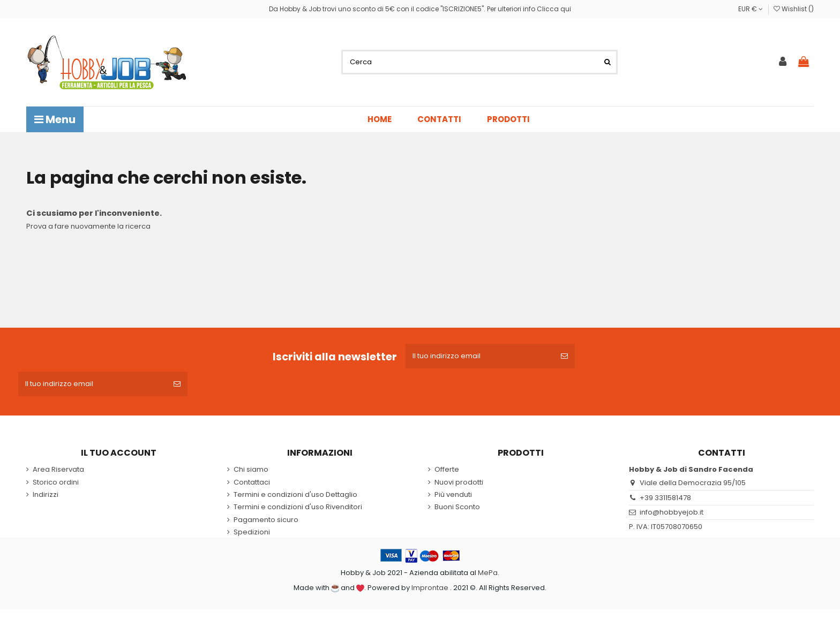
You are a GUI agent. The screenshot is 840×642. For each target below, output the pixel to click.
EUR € (751, 9)
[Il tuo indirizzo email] (480, 356)
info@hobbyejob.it (672, 512)
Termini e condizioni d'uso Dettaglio (295, 495)
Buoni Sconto (457, 507)
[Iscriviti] (564, 356)
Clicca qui (554, 9)
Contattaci (252, 482)
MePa (488, 573)
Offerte (447, 470)
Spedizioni (252, 532)
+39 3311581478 (665, 498)
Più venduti (453, 495)
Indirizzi (46, 495)
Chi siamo (251, 470)
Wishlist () (794, 9)
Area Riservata (58, 470)
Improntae (430, 588)
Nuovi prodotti (459, 482)
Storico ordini (56, 482)
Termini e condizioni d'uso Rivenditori (298, 507)
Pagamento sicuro (266, 520)
